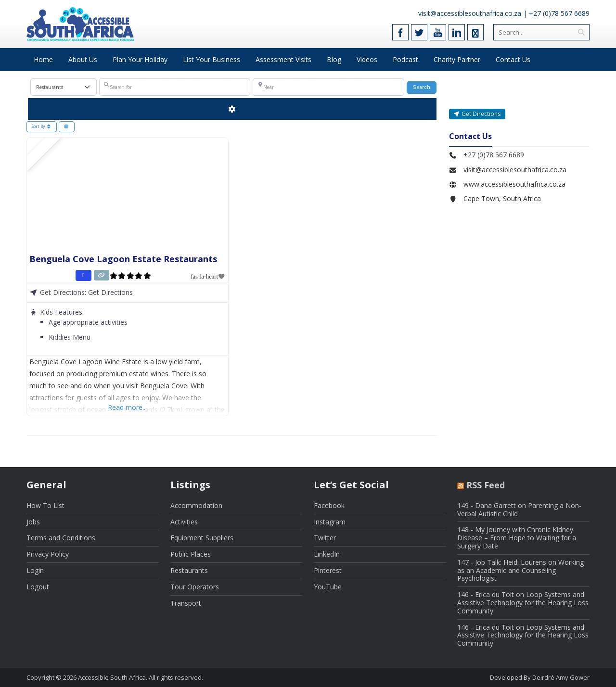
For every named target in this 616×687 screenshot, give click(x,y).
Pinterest (328, 570)
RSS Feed (486, 485)
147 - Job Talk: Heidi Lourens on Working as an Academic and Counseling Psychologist (520, 570)
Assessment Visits (283, 59)
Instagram (330, 522)
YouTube (328, 587)
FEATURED (40, 150)
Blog (334, 59)
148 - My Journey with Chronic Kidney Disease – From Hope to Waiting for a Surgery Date (517, 538)
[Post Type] (64, 87)
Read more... (127, 407)
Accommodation (196, 505)
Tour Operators (195, 587)
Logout (38, 587)
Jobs (33, 522)
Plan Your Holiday (140, 59)
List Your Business (212, 59)
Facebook (329, 505)
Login (35, 570)
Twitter (325, 538)
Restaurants (189, 570)
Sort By (42, 127)
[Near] (328, 87)
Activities (184, 522)
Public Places (191, 554)
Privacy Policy (48, 554)
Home (43, 59)
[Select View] (67, 127)
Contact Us (513, 59)
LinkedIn (327, 554)
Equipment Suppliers (202, 538)
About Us (83, 59)
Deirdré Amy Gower (561, 677)
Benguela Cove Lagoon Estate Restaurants (123, 259)
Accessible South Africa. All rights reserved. (141, 677)
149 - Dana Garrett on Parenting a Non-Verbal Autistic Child (519, 509)
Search (425, 87)
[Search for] (175, 87)
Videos (367, 59)
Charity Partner (457, 59)
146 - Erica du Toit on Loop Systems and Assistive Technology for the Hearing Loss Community (523, 603)
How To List (45, 505)
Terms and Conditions (61, 538)
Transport (186, 603)
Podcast (405, 59)
